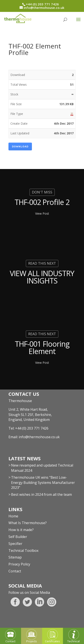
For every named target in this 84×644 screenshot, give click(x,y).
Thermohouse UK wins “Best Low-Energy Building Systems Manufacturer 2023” (43, 483)
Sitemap (15, 557)
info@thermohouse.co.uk (39, 437)
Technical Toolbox (23, 551)
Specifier (15, 544)
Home (13, 516)
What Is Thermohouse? (28, 523)
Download (20, 147)
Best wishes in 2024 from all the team (41, 494)
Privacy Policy (19, 564)
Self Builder (18, 537)
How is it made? (21, 530)
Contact (15, 571)
